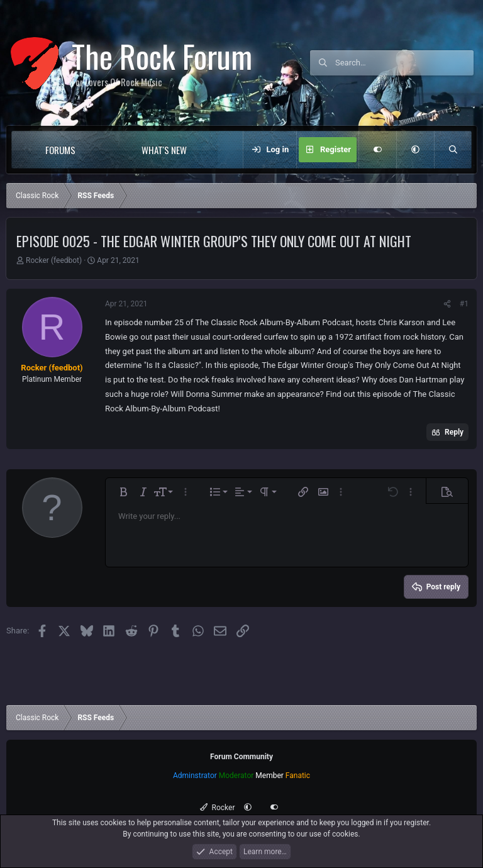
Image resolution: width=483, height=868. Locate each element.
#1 (464, 304)
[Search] (404, 63)
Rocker (217, 808)
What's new (164, 150)
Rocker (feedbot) (54, 260)
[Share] (447, 304)
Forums (60, 150)
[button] (101, 150)
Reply (454, 432)
